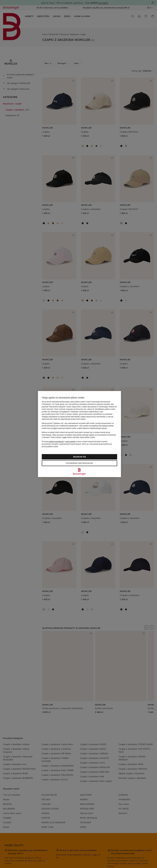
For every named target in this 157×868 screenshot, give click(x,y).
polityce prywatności (56, 441)
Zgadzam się (79, 457)
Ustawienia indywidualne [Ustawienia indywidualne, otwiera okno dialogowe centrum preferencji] (79, 463)
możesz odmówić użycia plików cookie (79, 437)
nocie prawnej (70, 441)
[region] (79, 434)
